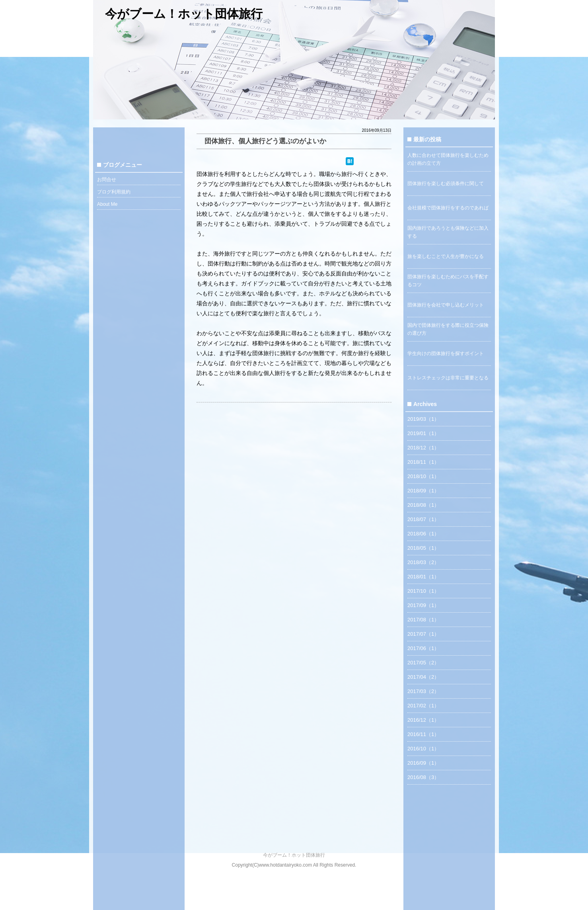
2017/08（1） (423, 620)
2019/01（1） (423, 433)
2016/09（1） (423, 763)
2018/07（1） (423, 519)
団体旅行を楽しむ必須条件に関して (446, 184)
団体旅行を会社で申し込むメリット (446, 305)
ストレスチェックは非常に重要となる (448, 378)
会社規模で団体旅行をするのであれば (448, 208)
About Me (107, 204)
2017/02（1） (423, 706)
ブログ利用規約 (114, 192)
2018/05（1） (423, 548)
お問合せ (107, 180)
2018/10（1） (423, 476)
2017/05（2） (423, 663)
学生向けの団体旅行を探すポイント (446, 353)
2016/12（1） (423, 720)
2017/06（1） (423, 648)
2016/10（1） (423, 749)
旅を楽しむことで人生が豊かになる (446, 256)
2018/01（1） (423, 577)
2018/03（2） (423, 562)
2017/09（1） (423, 605)
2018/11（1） (423, 462)
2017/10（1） (423, 591)
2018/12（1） (423, 448)
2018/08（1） (423, 505)
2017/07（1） (423, 634)
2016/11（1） (423, 734)
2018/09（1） (423, 491)
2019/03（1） (423, 419)
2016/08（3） (423, 777)
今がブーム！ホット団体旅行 (184, 14)
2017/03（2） (423, 691)
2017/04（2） (423, 677)
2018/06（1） (423, 534)
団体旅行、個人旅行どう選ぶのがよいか (265, 141)
